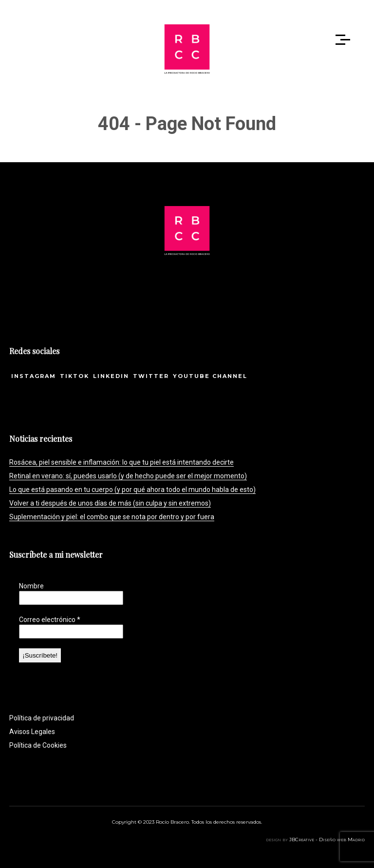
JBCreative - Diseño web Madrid (327, 840)
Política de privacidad (42, 718)
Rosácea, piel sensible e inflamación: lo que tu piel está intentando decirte (122, 462)
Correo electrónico (50, 620)
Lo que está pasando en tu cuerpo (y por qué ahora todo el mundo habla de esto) (132, 490)
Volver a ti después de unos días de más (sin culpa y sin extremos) (110, 503)
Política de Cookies (38, 745)
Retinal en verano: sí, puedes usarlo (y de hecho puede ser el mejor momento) (128, 476)
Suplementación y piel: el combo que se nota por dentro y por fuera (112, 517)
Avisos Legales (32, 732)
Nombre (31, 586)
